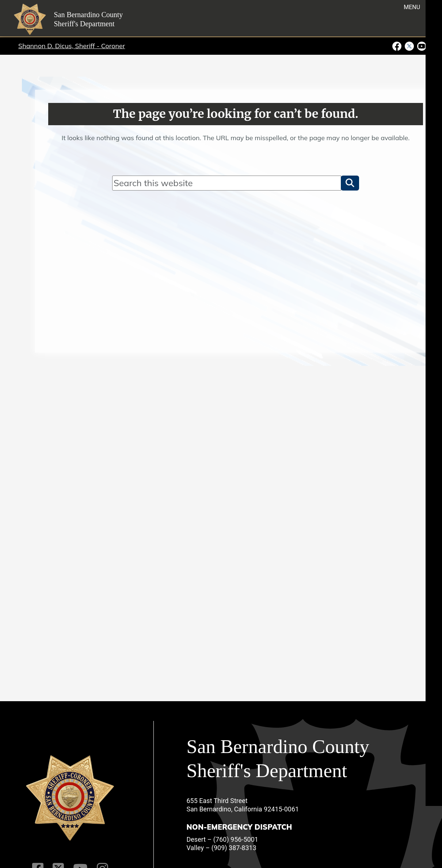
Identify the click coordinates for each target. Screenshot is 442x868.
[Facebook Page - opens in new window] (398, 46)
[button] (350, 183)
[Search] (227, 183)
